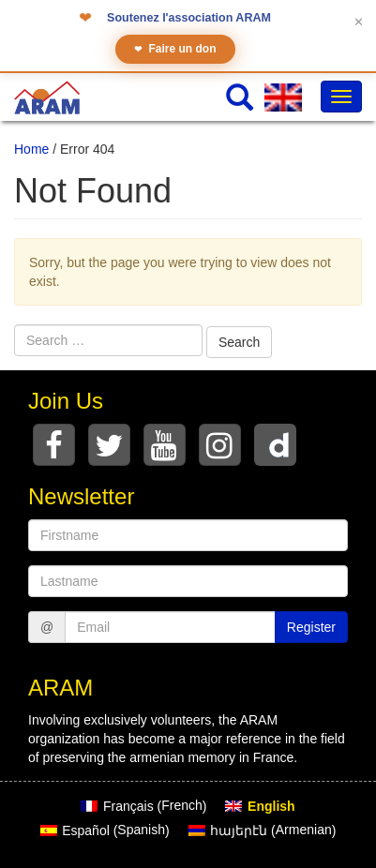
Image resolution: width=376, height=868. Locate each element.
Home (31, 149)
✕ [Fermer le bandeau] (359, 22)
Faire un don (175, 49)
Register (311, 627)
